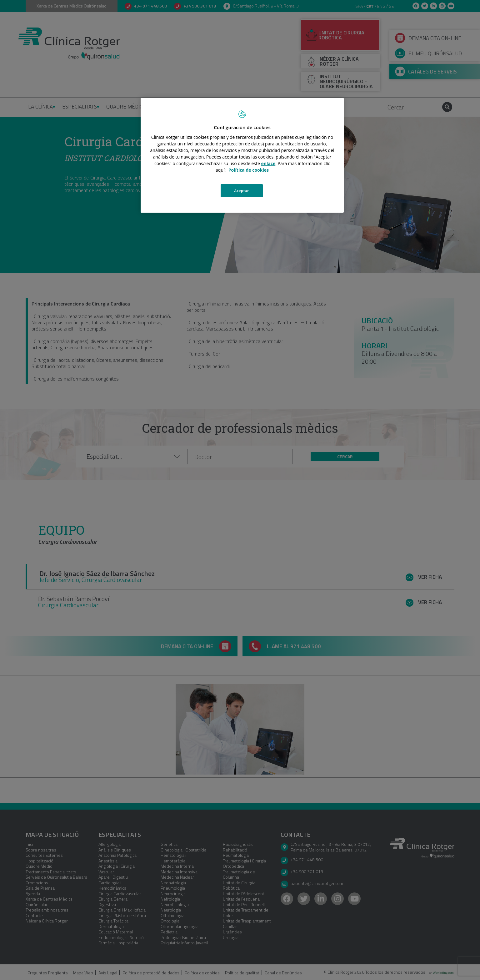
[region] (242, 155)
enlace (268, 163)
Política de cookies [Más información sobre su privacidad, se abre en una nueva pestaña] (249, 170)
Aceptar (242, 191)
